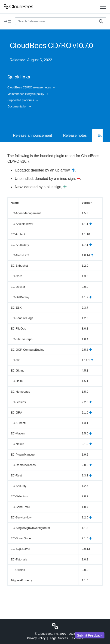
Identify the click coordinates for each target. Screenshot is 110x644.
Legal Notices (59, 638)
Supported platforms (23, 100)
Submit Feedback (90, 635)
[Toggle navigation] (103, 6)
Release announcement (32, 135)
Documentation (19, 106)
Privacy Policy (36, 638)
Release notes (75, 135)
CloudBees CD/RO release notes (31, 87)
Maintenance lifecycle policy (28, 94)
